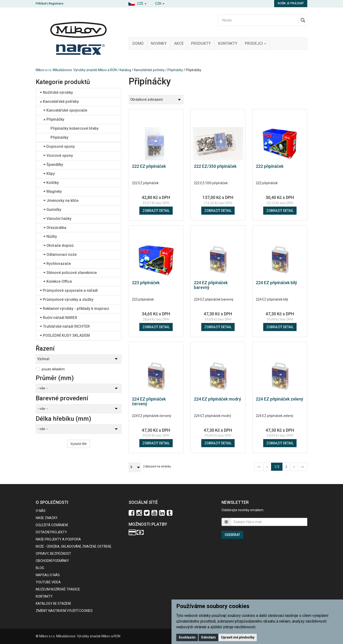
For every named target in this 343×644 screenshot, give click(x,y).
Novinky (159, 43)
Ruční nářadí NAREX (58, 318)
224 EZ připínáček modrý (217, 399)
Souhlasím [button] (187, 637)
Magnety (53, 191)
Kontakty (228, 43)
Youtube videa (48, 582)
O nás (41, 511)
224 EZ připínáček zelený (280, 399)
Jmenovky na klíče (61, 201)
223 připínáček (146, 283)
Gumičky (52, 210)
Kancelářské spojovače (65, 110)
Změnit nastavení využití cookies (64, 611)
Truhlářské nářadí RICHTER (65, 326)
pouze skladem (53, 369)
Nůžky (50, 236)
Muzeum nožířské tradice (58, 589)
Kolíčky (51, 183)
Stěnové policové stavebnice (70, 273)
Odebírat (232, 535)
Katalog (125, 70)
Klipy (49, 174)
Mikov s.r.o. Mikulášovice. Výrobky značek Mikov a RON (76, 70)
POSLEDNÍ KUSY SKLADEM (65, 335)
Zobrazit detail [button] (156, 211)
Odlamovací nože (60, 255)
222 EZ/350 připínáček (215, 166)
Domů (138, 43)
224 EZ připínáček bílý (276, 283)
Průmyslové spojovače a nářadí (69, 290)
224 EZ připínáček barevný (211, 285)
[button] (137, 3)
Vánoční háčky (57, 219)
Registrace (56, 4)
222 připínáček (270, 166)
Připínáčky (175, 70)
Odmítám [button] (208, 637)
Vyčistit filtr (79, 444)
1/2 (278, 466)
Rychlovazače (57, 264)
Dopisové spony (59, 146)
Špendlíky (53, 165)
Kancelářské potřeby (149, 70)
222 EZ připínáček (149, 166)
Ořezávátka (55, 228)
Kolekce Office (58, 281)
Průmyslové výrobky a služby (67, 300)
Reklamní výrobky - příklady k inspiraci (74, 309)
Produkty (201, 43)
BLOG (40, 568)
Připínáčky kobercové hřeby (75, 128)
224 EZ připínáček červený (149, 401)
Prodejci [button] (255, 43)
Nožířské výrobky (56, 92)
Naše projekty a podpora (58, 539)
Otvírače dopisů (58, 245)
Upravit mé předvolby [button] (238, 637)
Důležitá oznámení (52, 525)
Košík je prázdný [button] (291, 3)
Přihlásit (41, 4)
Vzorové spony (58, 156)
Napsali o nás (48, 575)
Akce (179, 43)
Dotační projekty (51, 532)
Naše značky (47, 518)
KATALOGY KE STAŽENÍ (53, 604)
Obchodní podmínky (52, 561)
